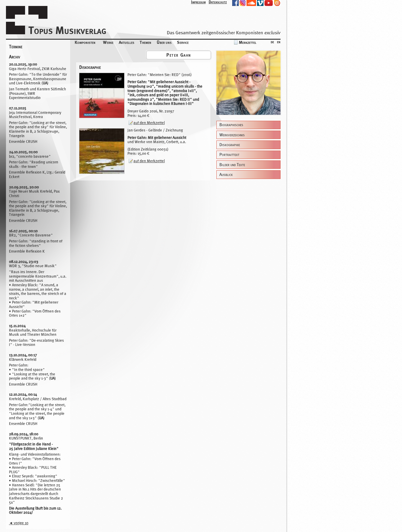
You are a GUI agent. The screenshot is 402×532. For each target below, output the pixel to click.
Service (183, 42)
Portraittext (229, 155)
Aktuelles (127, 42)
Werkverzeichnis (232, 135)
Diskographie (230, 145)
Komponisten (85, 42)
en (279, 42)
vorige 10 (19, 523)
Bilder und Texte (232, 165)
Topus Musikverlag (67, 30)
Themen (145, 42)
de (272, 42)
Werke (108, 42)
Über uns (164, 42)
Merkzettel (248, 42)
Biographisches (231, 125)
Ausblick (226, 175)
